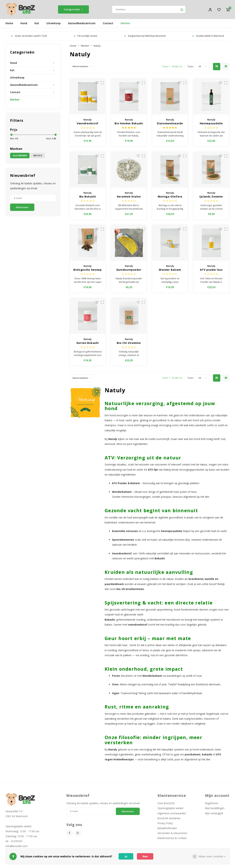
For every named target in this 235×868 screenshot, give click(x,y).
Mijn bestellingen (215, 810)
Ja (126, 856)
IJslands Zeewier (211, 198)
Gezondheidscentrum (82, 25)
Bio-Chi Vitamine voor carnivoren (129, 344)
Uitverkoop (54, 25)
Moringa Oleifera (170, 198)
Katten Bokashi (88, 344)
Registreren (212, 804)
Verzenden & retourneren (172, 834)
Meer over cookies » (212, 856)
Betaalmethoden (167, 829)
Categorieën (73, 10)
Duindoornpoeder (129, 271)
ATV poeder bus (211, 271)
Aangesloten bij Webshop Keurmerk (145, 37)
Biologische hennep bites (88, 271)
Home (9, 25)
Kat (37, 25)
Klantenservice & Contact (172, 839)
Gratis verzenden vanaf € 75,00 (29, 37)
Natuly (38, 157)
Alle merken (20, 157)
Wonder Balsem (170, 271)
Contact (108, 25)
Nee (145, 856)
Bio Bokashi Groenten (88, 198)
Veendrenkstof (88, 125)
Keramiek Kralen (129, 198)
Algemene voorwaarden (172, 815)
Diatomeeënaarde (170, 125)
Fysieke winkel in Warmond (208, 37)
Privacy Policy (165, 824)
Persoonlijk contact (85, 37)
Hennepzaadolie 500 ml (211, 125)
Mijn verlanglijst (214, 815)
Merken (125, 25)
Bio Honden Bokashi (129, 125)
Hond (24, 25)
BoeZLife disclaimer (169, 819)
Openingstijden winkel (170, 810)
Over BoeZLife (166, 804)
